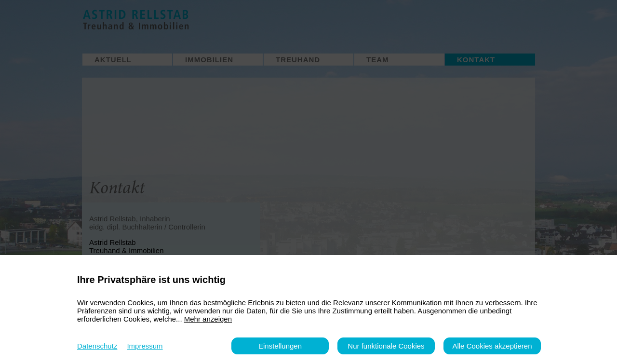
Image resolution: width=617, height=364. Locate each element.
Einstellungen (280, 346)
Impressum (145, 346)
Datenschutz (97, 346)
